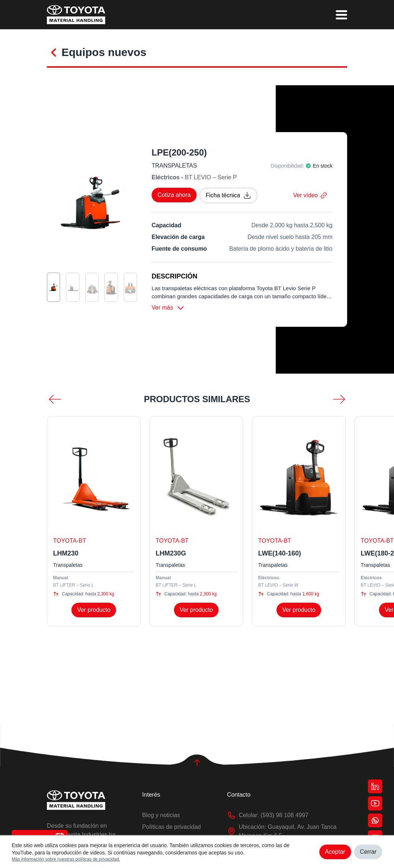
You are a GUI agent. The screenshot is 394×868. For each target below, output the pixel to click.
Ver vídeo (310, 195)
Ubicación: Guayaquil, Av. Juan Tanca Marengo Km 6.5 (282, 831)
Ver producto (94, 611)
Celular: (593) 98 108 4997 (268, 815)
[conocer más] (54, 51)
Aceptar (335, 852)
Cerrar (368, 852)
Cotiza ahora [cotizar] (174, 195)
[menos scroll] (55, 401)
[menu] (341, 15)
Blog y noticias (161, 815)
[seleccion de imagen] (53, 287)
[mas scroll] (339, 401)
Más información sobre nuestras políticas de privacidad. (66, 859)
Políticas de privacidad (171, 827)
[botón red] (375, 785)
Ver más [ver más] (168, 309)
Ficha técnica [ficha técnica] (228, 195)
